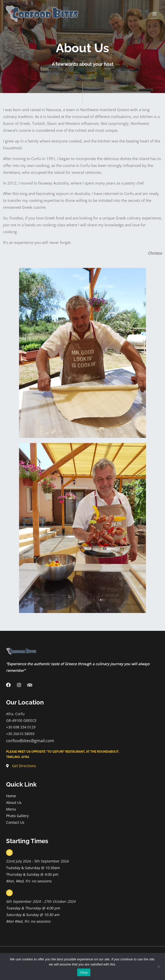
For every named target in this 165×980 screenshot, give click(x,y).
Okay (84, 972)
